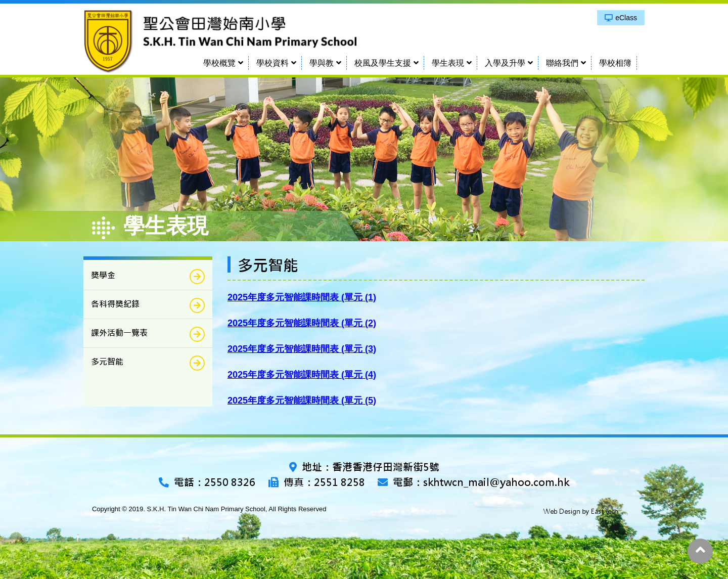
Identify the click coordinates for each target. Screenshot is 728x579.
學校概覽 (219, 63)
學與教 (322, 63)
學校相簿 (615, 63)
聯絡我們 (562, 63)
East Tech (605, 511)
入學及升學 (505, 63)
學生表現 (448, 63)
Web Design (562, 511)
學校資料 (272, 63)
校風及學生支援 (383, 63)
